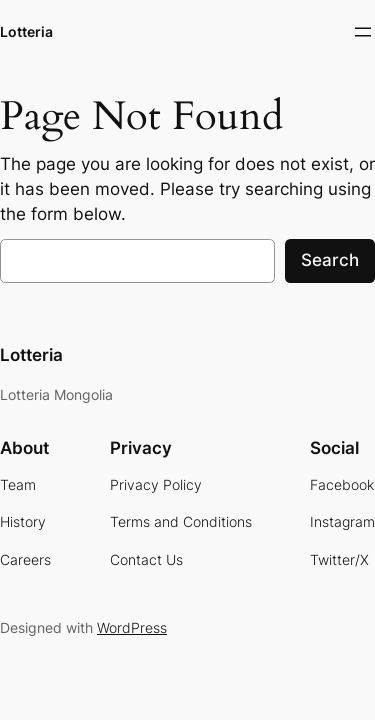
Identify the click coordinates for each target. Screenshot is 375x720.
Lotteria (26, 31)
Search (330, 260)
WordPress (132, 627)
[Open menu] (363, 32)
